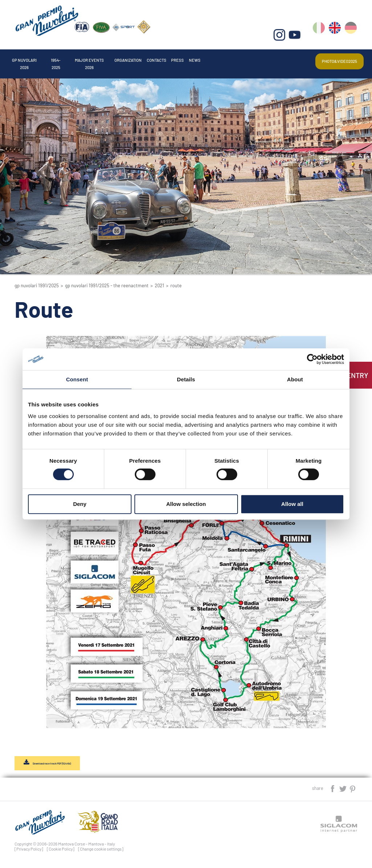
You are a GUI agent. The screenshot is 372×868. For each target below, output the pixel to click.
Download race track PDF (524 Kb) (60, 764)
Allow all (292, 504)
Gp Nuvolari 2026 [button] (34, 58)
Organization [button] (180, 58)
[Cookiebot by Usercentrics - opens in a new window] (312, 359)
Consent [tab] (77, 379)
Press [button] (250, 58)
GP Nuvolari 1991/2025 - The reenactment (107, 285)
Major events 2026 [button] (126, 58)
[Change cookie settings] (101, 851)
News (274, 58)
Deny (80, 504)
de (351, 33)
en (336, 33)
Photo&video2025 (331, 59)
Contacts (221, 58)
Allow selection (186, 504)
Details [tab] (186, 379)
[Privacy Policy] (29, 851)
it (320, 33)
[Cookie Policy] (61, 851)
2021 (159, 285)
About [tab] (295, 379)
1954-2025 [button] (78, 58)
